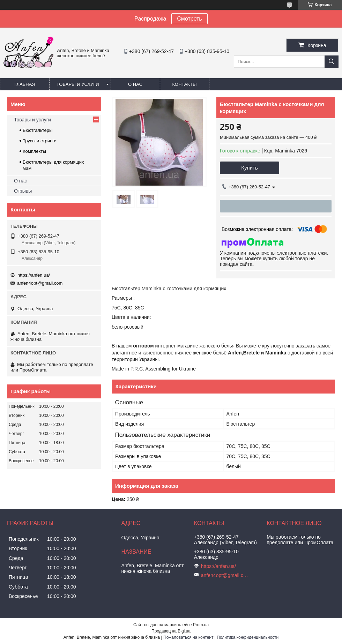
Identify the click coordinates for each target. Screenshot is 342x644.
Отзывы (23, 191)
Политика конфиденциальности (248, 637)
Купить (249, 168)
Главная (25, 84)
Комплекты (34, 151)
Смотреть (189, 19)
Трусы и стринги (40, 141)
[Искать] (332, 62)
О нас (135, 84)
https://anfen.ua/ (34, 275)
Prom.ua (201, 625)
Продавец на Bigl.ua (171, 631)
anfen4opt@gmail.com (40, 283)
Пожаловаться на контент (188, 637)
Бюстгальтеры (38, 130)
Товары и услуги (78, 84)
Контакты (184, 84)
